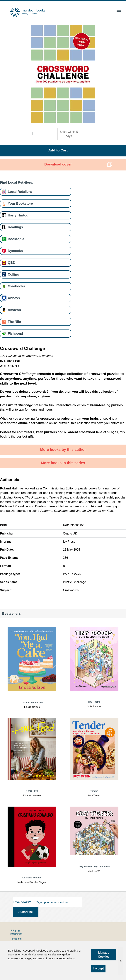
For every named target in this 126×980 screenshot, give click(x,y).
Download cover (58, 164)
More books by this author (63, 450)
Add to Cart (58, 150)
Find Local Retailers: (17, 182)
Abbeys (14, 298)
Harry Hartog (18, 215)
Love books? (22, 902)
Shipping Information (16, 932)
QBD (12, 263)
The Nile (14, 322)
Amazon (14, 310)
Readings (15, 227)
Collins (13, 274)
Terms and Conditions (16, 940)
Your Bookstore (20, 203)
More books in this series (63, 463)
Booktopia (16, 239)
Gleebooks (16, 286)
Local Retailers (20, 192)
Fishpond (15, 333)
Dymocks (15, 251)
